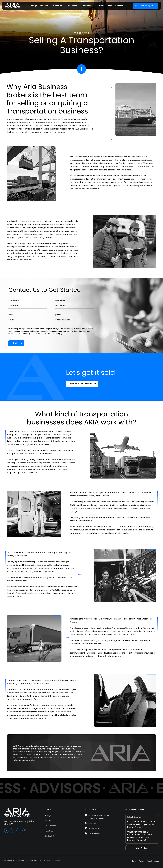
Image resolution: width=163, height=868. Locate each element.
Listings (48, 815)
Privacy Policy (138, 861)
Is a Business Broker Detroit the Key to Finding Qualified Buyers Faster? (141, 824)
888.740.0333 (93, 823)
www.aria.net (93, 834)
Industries (49, 831)
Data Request (153, 861)
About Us (49, 821)
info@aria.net (93, 829)
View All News (142, 848)
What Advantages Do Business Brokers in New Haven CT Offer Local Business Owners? (140, 836)
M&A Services (50, 826)
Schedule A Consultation (82, 384)
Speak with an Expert (145, 6)
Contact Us (50, 836)
